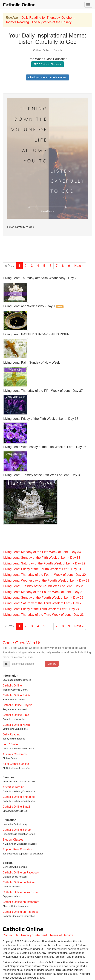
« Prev (10, 266)
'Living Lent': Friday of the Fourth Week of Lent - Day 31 (42, 569)
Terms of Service (61, 935)
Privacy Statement (34, 935)
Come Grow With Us (22, 643)
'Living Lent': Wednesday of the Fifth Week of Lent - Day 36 (44, 447)
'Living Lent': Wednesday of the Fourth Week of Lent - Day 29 (46, 580)
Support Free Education (18, 849)
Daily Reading (11, 734)
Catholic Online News (16, 725)
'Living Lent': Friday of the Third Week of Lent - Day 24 (41, 609)
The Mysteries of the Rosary (52, 22)
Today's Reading (17, 22)
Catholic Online (42, 50)
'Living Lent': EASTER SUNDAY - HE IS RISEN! (36, 334)
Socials (58, 50)
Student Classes (13, 840)
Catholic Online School (17, 830)
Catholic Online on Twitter (19, 882)
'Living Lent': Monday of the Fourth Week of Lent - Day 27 (43, 592)
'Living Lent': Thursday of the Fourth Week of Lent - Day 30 (44, 575)
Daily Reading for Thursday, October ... (49, 18)
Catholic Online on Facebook (21, 873)
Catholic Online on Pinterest (20, 912)
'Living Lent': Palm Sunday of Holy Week (31, 363)
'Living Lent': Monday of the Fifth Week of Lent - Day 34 (42, 552)
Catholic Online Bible (16, 715)
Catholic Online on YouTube (20, 892)
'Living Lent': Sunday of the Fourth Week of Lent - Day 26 (43, 598)
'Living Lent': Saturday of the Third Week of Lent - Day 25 (43, 603)
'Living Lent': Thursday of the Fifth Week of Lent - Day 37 (43, 391)
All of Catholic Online (16, 764)
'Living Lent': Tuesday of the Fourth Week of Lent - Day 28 (44, 586)
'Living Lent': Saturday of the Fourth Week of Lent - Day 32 (44, 563)
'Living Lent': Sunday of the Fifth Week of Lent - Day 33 (41, 558)
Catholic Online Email (16, 807)
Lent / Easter (11, 744)
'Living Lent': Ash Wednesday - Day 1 (29, 306)
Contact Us (11, 935)
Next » (79, 266)
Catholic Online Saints (17, 695)
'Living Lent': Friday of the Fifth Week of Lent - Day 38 (41, 419)
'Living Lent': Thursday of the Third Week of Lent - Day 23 (43, 615)
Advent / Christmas (15, 754)
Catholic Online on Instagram (21, 902)
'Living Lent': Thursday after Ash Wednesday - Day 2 (40, 278)
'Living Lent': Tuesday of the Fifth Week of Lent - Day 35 (42, 475)
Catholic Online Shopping (19, 797)
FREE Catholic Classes (47, 64)
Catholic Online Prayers (18, 705)
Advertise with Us (14, 787)
